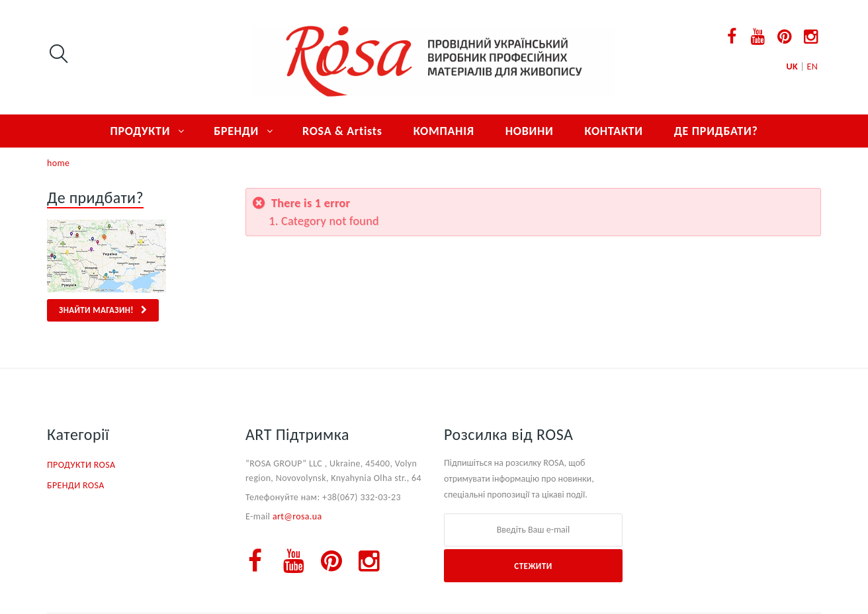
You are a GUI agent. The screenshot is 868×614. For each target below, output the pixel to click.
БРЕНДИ (236, 131)
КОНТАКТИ (613, 131)
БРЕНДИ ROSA (76, 485)
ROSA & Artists (342, 131)
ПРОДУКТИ (140, 131)
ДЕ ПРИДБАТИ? (716, 131)
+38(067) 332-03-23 (362, 497)
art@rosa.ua (297, 516)
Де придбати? (95, 197)
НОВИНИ (530, 131)
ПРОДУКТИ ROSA (81, 465)
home (58, 163)
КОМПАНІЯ (444, 131)
